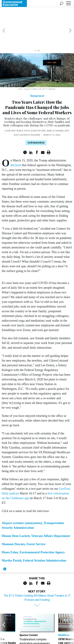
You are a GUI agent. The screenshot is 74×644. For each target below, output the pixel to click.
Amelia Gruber (55, 114)
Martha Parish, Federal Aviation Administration (34, 544)
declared (16, 148)
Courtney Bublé (14, 114)
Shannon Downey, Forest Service (24, 527)
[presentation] (4, 616)
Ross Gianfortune (35, 114)
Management (37, 79)
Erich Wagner (32, 118)
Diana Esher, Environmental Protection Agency (33, 536)
